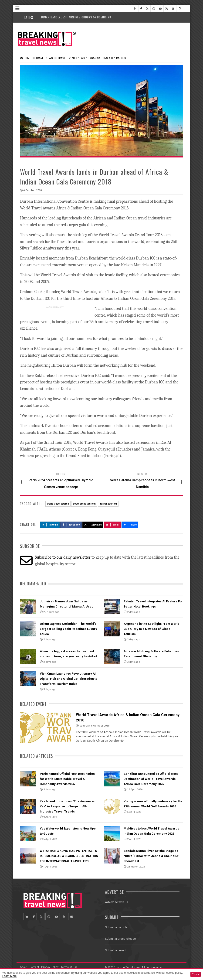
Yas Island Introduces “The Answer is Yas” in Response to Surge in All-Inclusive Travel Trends (67, 806)
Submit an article (116, 927)
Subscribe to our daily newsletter (63, 557)
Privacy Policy (50, 967)
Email (113, 525)
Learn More (9, 976)
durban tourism (108, 504)
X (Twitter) (93, 525)
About (24, 967)
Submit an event (116, 950)
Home (27, 58)
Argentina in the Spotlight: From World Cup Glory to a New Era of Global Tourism (152, 629)
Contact (34, 967)
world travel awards (58, 504)
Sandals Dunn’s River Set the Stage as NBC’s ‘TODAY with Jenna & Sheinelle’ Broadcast (151, 856)
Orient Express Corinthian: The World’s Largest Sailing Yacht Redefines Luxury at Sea (68, 629)
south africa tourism (84, 504)
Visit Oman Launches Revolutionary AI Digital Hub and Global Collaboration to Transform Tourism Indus (69, 679)
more (130, 525)
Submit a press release (120, 939)
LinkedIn (50, 525)
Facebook (71, 525)
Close (196, 974)
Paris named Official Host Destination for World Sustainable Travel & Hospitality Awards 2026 (67, 779)
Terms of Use (69, 967)
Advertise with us (117, 902)
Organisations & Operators (107, 58)
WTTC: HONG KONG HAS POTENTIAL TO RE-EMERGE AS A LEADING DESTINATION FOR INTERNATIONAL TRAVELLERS (69, 856)
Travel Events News (71, 58)
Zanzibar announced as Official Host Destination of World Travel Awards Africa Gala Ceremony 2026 (151, 779)
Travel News (44, 58)
